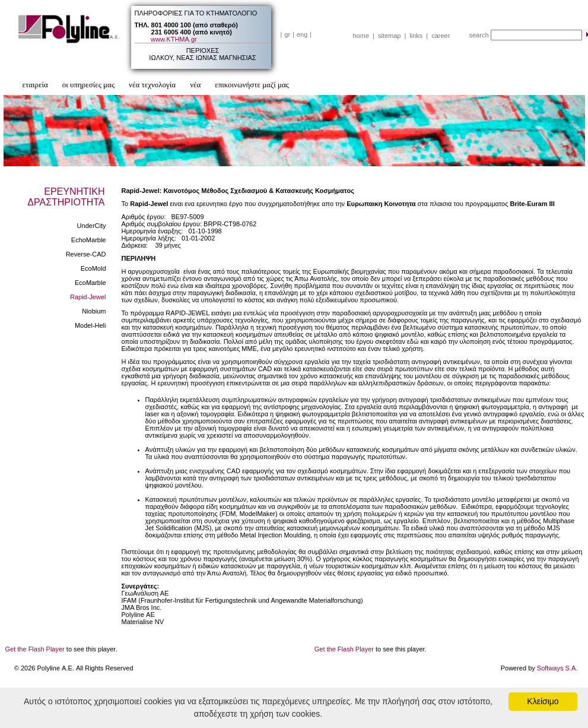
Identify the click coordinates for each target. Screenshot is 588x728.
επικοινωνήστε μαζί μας (252, 85)
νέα (195, 85)
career (441, 36)
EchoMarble (89, 240)
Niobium (94, 311)
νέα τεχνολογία (152, 85)
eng (302, 34)
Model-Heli (90, 325)
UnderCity (92, 226)
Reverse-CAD (86, 254)
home (361, 36)
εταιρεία (35, 85)
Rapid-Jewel (88, 297)
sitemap (390, 36)
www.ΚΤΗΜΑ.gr (174, 39)
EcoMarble (90, 283)
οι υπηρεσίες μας (88, 85)
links (416, 36)
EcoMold (93, 268)
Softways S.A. (557, 668)
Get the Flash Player (35, 649)
